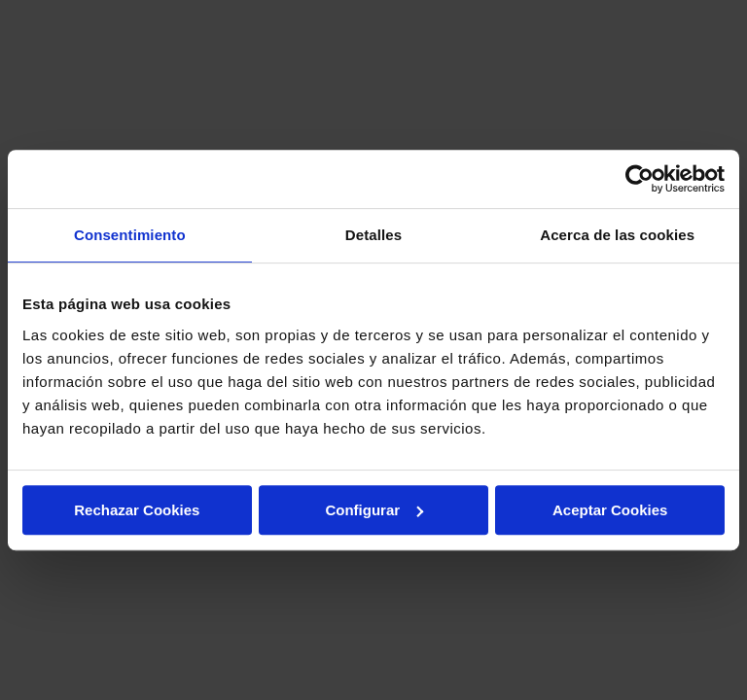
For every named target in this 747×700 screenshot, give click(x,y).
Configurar (374, 510)
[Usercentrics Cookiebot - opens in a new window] (640, 179)
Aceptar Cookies (610, 510)
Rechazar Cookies (137, 510)
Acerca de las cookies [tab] (617, 235)
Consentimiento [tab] (130, 235)
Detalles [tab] (373, 235)
